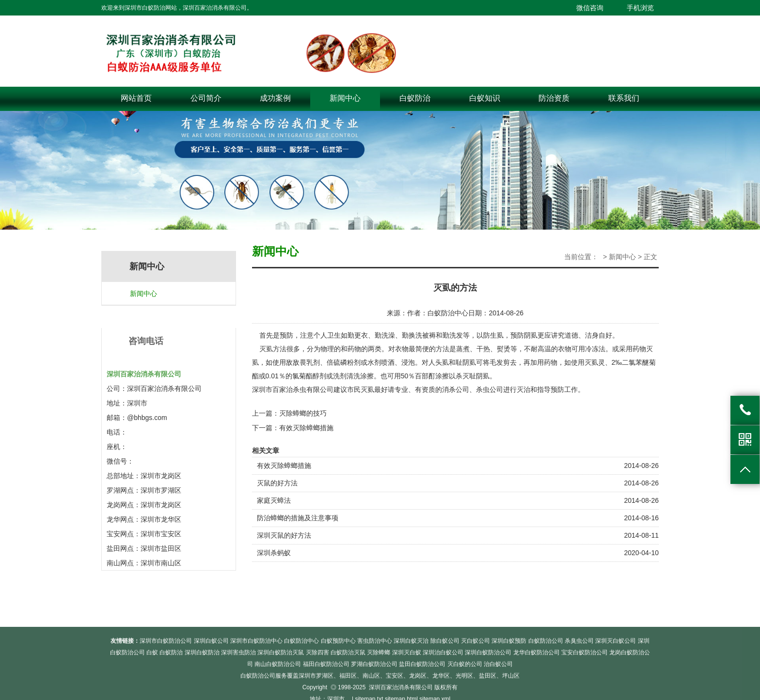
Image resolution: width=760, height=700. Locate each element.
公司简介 (206, 98)
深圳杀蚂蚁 (274, 553)
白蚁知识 (485, 98)
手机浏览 (640, 8)
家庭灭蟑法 (274, 500)
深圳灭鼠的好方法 (284, 535)
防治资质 (554, 98)
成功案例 (275, 98)
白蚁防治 (415, 98)
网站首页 (136, 98)
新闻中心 (345, 98)
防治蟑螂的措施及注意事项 (298, 518)
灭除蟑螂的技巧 (303, 413)
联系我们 (624, 98)
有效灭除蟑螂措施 (306, 428)
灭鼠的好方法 (277, 483)
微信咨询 (590, 8)
